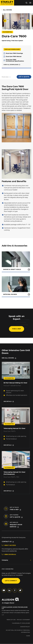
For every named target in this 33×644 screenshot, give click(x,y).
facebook (15, 590)
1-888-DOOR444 (10, 555)
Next (28, 21)
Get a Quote (24, 77)
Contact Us (7, 542)
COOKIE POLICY (25, 627)
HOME (28, 636)
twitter (20, 590)
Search (26, 3)
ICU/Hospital (7, 32)
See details (8, 401)
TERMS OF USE (11, 620)
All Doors (8, 10)
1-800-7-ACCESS (10, 545)
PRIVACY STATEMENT (23, 620)
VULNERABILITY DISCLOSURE (21, 623)
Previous (5, 21)
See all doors (8, 358)
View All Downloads (11, 65)
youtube (4, 590)
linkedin (9, 590)
